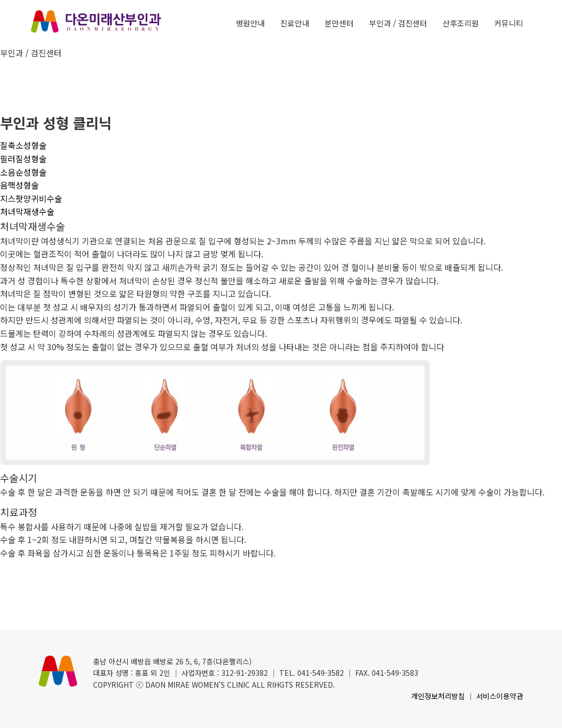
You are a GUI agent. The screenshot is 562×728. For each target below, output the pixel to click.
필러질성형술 (23, 159)
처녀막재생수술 (27, 211)
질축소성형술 (23, 145)
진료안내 (295, 23)
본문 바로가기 (0, 0)
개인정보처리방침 (438, 696)
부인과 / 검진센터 (398, 23)
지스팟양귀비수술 (31, 198)
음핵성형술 (19, 185)
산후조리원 (461, 23)
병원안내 (250, 23)
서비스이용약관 (500, 696)
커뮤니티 (509, 23)
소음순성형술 (23, 172)
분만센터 (339, 23)
